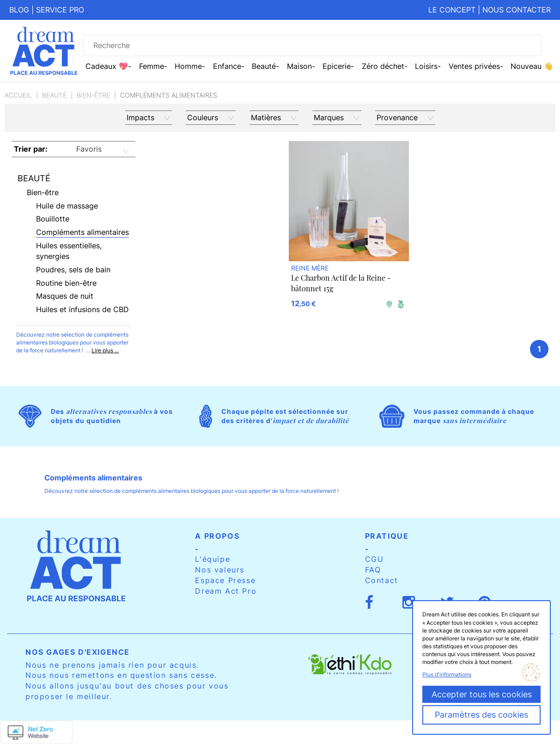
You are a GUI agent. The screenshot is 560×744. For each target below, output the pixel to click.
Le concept (452, 10)
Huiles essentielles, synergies (69, 251)
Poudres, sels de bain (73, 270)
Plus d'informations (447, 674)
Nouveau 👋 (532, 66)
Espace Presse (225, 580)
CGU (374, 559)
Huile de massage (67, 206)
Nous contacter (517, 10)
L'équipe (213, 559)
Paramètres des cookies (481, 715)
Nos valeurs (220, 570)
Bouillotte (53, 219)
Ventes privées (474, 66)
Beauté (54, 95)
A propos (217, 536)
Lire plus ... (105, 350)
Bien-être (93, 95)
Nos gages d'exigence (78, 652)
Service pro (60, 10)
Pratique (387, 536)
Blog (19, 10)
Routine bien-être (66, 283)
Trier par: (31, 149)
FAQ (373, 570)
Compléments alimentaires (82, 232)
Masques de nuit (65, 296)
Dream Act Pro (226, 591)
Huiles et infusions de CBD (82, 309)
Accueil (18, 95)
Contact (382, 580)
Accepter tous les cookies (482, 694)
